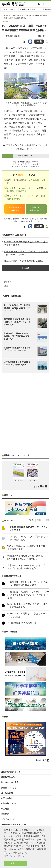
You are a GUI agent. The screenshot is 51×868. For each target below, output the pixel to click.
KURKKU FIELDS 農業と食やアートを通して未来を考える (26, 243)
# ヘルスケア (9, 9)
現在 (32, 520)
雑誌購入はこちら (9, 788)
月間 (47, 520)
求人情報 (5, 809)
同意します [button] (15, 863)
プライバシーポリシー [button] (15, 856)
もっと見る (26, 268)
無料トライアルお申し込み (15, 209)
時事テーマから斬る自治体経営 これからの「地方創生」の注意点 (26, 253)
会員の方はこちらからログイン (36, 209)
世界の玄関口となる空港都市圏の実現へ (24, 261)
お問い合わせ (7, 798)
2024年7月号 (44, 36)
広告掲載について (9, 803)
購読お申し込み (8, 777)
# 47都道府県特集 (28, 9)
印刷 (39, 41)
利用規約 (5, 814)
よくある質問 (7, 793)
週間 (39, 520)
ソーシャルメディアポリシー (14, 825)
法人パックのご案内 (10, 782)
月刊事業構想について (11, 772)
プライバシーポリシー (11, 819)
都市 (7, 286)
